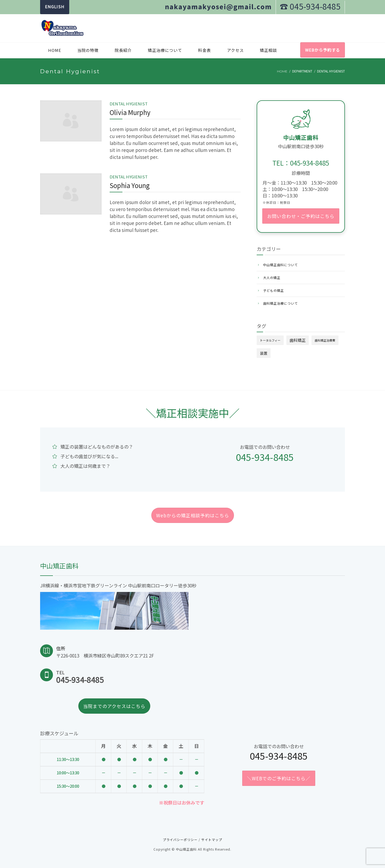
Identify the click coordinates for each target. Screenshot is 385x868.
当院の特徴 (88, 50)
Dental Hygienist (129, 104)
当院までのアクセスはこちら (114, 706)
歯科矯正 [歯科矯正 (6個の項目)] (298, 340)
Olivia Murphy (130, 112)
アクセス (235, 50)
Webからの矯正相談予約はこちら (193, 515)
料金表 (205, 50)
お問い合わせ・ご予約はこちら (301, 216)
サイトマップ (212, 840)
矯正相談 (268, 50)
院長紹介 (123, 50)
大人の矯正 (272, 278)
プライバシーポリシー (180, 840)
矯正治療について (165, 50)
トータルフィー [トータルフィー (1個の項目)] (270, 340)
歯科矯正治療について (280, 303)
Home (55, 50)
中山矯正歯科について (280, 265)
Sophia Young (130, 185)
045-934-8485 (265, 457)
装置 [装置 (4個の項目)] (264, 353)
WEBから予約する (323, 50)
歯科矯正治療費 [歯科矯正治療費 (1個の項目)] (325, 340)
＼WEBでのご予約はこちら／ (279, 778)
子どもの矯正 (274, 290)
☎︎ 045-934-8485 (310, 6)
